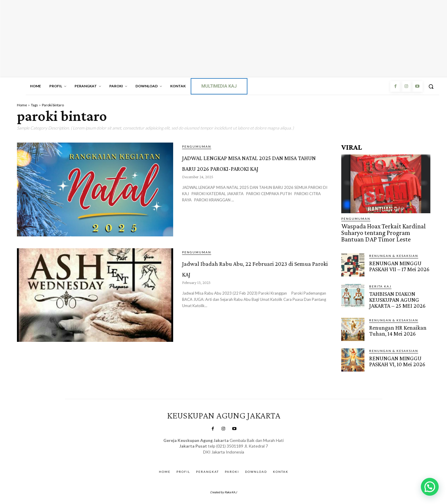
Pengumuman (197, 146)
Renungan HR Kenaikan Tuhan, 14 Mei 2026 (397, 327)
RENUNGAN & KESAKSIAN (394, 253)
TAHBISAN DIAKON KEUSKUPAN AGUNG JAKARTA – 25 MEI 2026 (397, 297)
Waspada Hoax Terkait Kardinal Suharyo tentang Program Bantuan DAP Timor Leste (383, 232)
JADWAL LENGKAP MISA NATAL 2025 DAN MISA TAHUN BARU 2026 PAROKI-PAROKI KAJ (256, 172)
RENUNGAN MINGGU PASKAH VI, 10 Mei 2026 (397, 357)
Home (22, 105)
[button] (431, 86)
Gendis (240, 454)
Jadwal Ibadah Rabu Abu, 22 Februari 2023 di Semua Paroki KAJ (253, 272)
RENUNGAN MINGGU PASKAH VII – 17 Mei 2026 (399, 263)
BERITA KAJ (380, 284)
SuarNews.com (215, 454)
